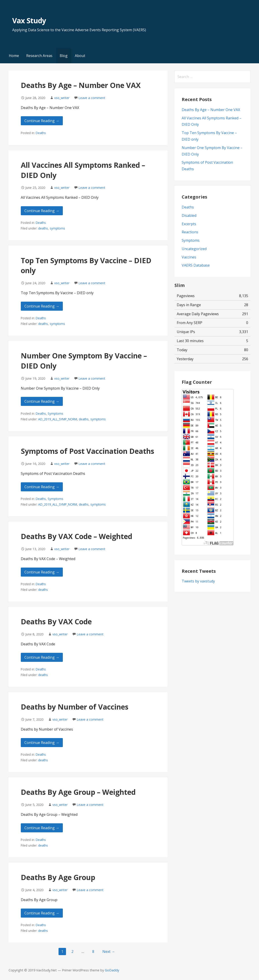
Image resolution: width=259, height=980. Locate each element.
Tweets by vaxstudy (198, 581)
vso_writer (62, 98)
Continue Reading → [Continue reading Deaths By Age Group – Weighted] (42, 828)
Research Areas (39, 56)
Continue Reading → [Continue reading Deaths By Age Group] (42, 913)
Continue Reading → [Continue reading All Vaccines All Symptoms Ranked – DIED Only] (42, 211)
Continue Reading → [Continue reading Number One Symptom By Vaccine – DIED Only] (42, 401)
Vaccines (189, 257)
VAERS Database (196, 265)
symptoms (57, 228)
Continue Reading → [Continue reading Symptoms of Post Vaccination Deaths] (42, 487)
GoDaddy (112, 970)
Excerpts (189, 224)
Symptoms (55, 413)
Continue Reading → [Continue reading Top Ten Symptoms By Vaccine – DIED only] (42, 306)
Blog (64, 56)
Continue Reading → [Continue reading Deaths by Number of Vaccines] (42, 743)
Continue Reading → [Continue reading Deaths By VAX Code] (42, 657)
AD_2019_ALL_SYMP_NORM (58, 419)
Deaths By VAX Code (56, 621)
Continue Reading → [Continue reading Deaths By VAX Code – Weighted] (42, 572)
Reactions (190, 232)
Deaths (41, 133)
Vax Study (29, 20)
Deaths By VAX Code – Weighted (77, 536)
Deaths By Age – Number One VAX (81, 85)
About (80, 56)
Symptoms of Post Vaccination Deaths (87, 451)
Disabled (189, 215)
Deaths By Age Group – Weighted (78, 792)
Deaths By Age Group (58, 877)
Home (14, 56)
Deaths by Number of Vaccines (75, 707)
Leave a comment (92, 98)
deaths (43, 228)
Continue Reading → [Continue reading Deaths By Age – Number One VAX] (42, 121)
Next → (109, 952)
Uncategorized (194, 249)
